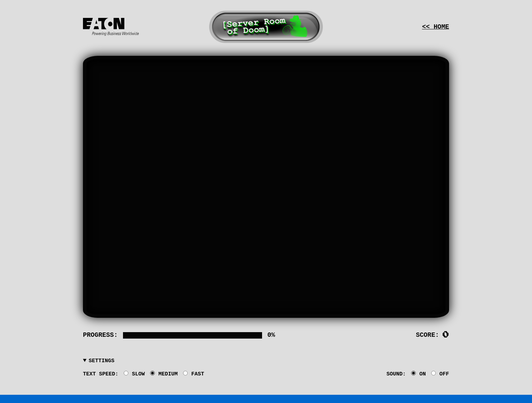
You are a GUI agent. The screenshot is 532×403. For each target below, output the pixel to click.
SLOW (134, 374)
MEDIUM (164, 374)
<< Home (435, 27)
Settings (102, 361)
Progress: (100, 335)
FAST (194, 374)
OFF (440, 374)
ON (418, 374)
